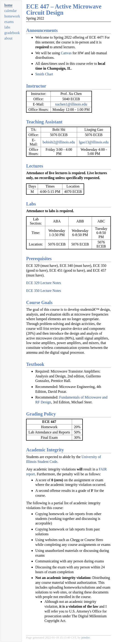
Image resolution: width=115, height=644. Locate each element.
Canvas (66, 53)
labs (7, 27)
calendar (11, 11)
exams (9, 22)
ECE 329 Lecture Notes (43, 283)
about (8, 38)
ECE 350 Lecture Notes (43, 291)
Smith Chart (44, 74)
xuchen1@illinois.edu (71, 104)
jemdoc (86, 637)
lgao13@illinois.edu (94, 142)
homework (12, 16)
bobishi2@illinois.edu (59, 142)
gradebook (12, 33)
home (8, 5)
